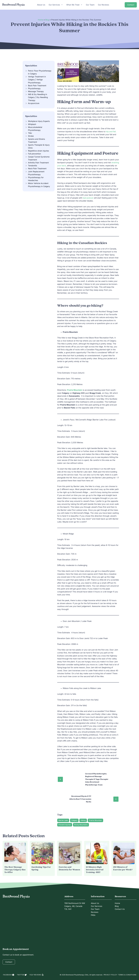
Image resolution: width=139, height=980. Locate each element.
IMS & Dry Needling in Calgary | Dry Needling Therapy (38, 97)
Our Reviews (103, 5)
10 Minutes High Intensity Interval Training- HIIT (95, 870)
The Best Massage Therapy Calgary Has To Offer (15, 870)
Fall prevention (34, 154)
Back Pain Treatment (37, 86)
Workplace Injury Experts (39, 121)
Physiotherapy (34, 89)
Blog (47, 20)
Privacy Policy (110, 975)
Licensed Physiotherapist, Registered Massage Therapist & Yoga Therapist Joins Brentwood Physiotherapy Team (97, 779)
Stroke (31, 136)
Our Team (90, 5)
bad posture (88, 198)
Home (41, 20)
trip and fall (111, 132)
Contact (131, 5)
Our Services (56, 5)
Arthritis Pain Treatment (38, 163)
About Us (41, 5)
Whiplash (32, 124)
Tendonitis (33, 166)
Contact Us (120, 909)
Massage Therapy (36, 91)
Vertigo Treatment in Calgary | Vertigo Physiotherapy (37, 80)
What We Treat (74, 5)
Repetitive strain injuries (38, 151)
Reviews (95, 912)
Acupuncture (34, 103)
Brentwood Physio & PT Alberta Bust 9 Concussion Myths (80, 799)
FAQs (93, 915)
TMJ (30, 133)
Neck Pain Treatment (37, 169)
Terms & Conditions (127, 975)
